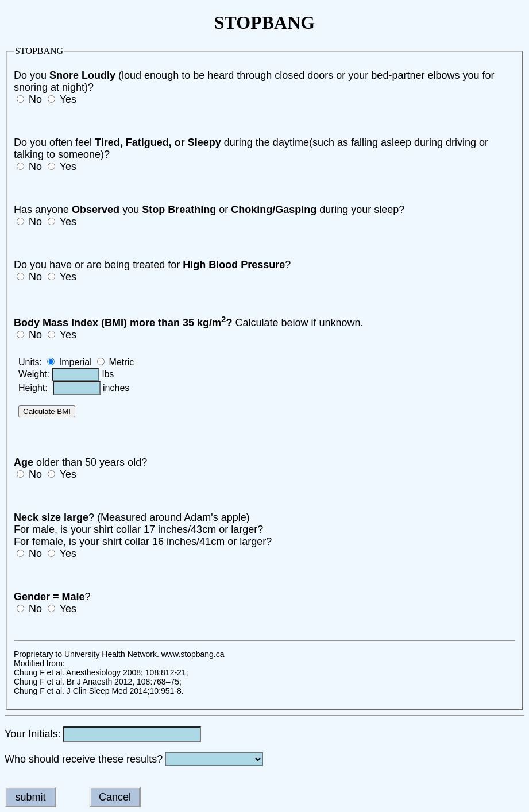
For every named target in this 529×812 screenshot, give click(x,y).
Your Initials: (32, 734)
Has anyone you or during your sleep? (209, 210)
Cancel (115, 797)
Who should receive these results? (85, 759)
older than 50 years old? (80, 462)
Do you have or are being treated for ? (152, 265)
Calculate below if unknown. (189, 323)
